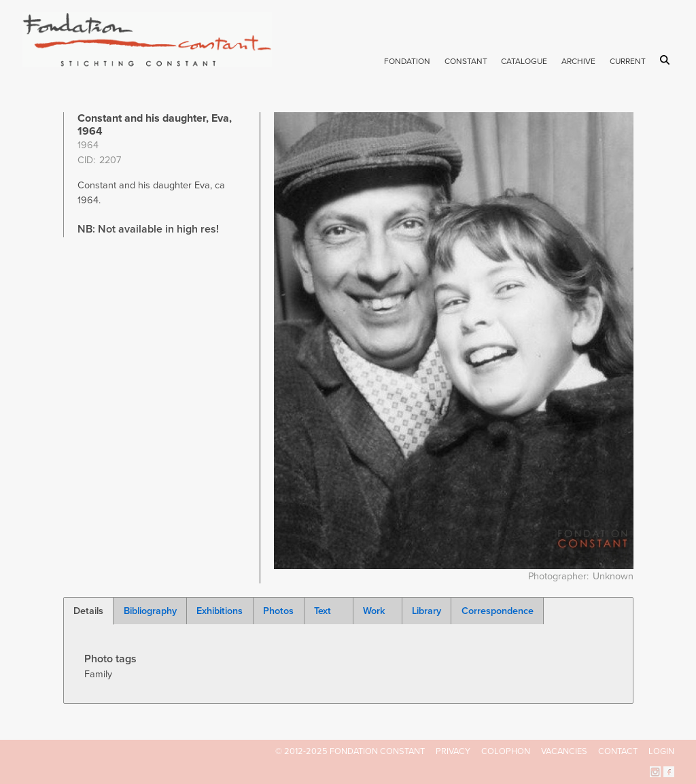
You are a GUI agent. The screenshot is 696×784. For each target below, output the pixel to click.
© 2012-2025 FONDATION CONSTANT (350, 751)
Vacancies (564, 751)
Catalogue (524, 61)
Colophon (506, 751)
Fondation (407, 61)
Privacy (453, 751)
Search (667, 60)
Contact (618, 751)
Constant (466, 61)
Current (628, 61)
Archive (578, 61)
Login (661, 751)
